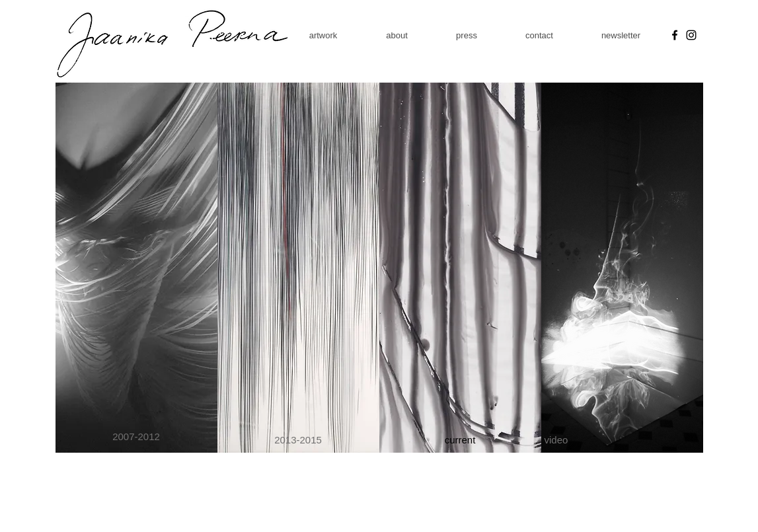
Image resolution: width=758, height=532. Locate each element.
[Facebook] (675, 35)
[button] (323, 35)
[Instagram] (691, 35)
